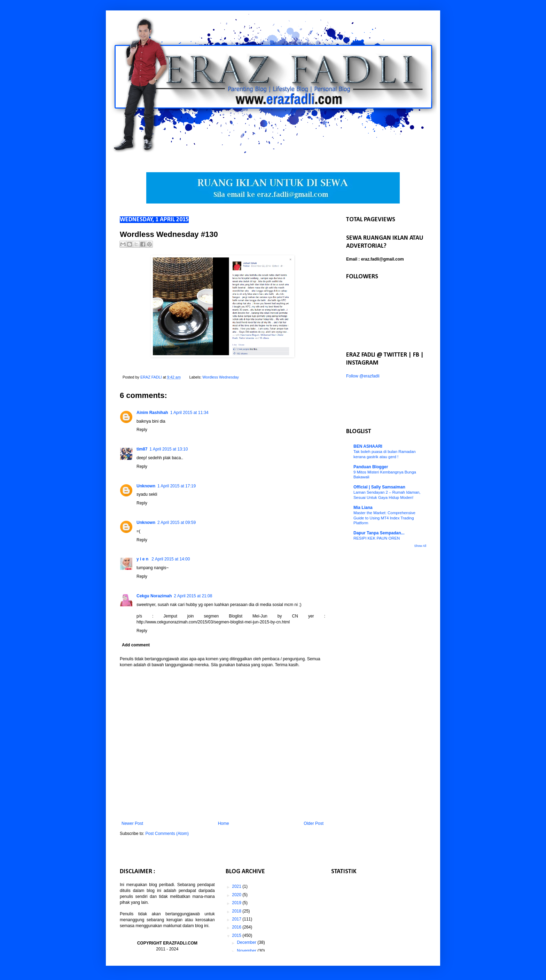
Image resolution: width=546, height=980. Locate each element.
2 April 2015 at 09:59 (177, 523)
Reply (142, 430)
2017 (237, 919)
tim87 (142, 449)
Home (224, 823)
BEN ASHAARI (368, 446)
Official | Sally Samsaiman (379, 487)
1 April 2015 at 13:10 (169, 449)
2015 (237, 935)
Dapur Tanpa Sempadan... (379, 533)
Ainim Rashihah (152, 413)
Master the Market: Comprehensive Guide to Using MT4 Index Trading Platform (384, 518)
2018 (237, 911)
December (247, 942)
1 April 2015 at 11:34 (189, 413)
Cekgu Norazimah (154, 596)
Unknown (146, 486)
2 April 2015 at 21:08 (193, 596)
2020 (237, 895)
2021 (237, 886)
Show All (420, 546)
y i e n (143, 559)
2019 (237, 903)
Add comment (136, 645)
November (247, 951)
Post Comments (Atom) (167, 834)
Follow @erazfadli (363, 376)
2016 (237, 927)
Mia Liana (363, 508)
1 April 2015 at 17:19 (177, 486)
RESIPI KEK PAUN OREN (377, 538)
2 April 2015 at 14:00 (171, 559)
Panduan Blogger (371, 467)
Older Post (314, 823)
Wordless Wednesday (221, 377)
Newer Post (132, 823)
